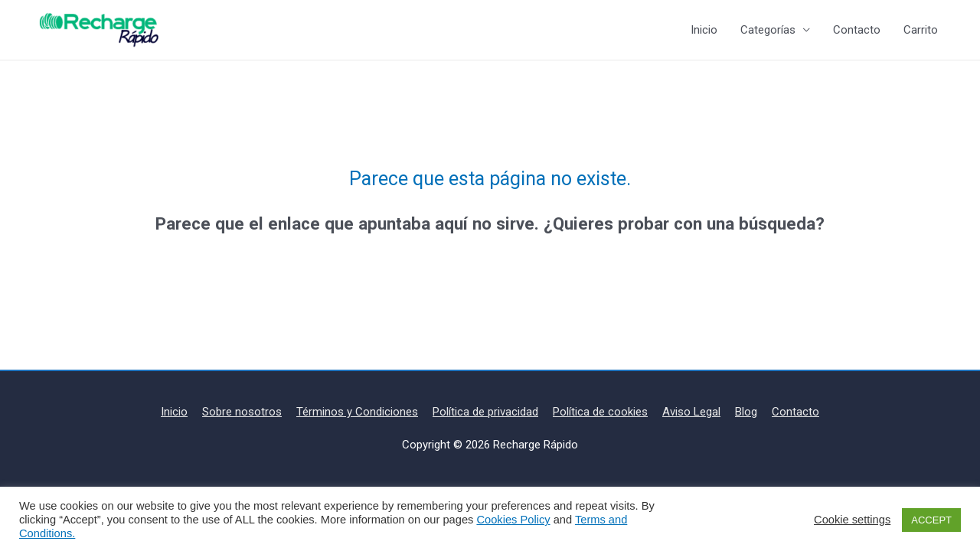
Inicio (704, 30)
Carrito (921, 30)
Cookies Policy (513, 520)
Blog (746, 412)
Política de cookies (600, 412)
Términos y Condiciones (357, 412)
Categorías (768, 30)
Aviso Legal (691, 412)
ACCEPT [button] (931, 520)
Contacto (857, 30)
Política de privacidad (485, 412)
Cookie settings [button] (852, 520)
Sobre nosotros (242, 412)
